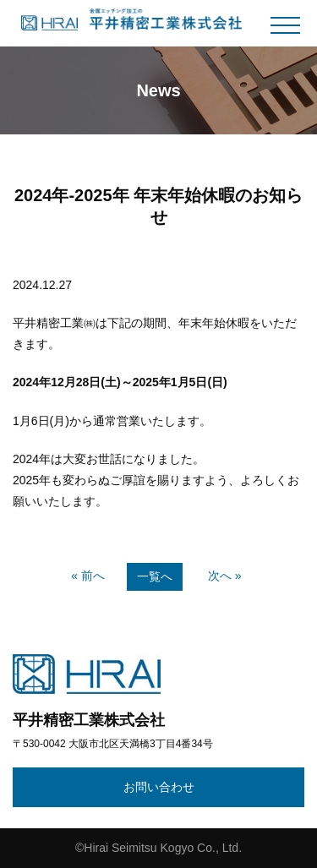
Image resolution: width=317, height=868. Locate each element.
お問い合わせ (159, 787)
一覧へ (155, 576)
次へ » (225, 576)
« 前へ (88, 576)
